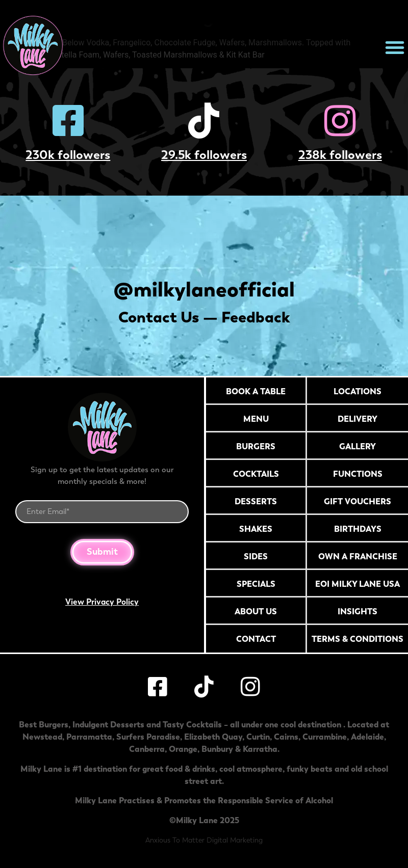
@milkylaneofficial (204, 289)
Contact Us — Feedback (204, 317)
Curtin (258, 737)
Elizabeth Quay (213, 737)
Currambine (325, 737)
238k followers (340, 155)
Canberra (147, 749)
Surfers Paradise (148, 737)
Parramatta (89, 737)
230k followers (68, 155)
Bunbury (217, 749)
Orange (183, 749)
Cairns (286, 737)
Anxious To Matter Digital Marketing (204, 840)
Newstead (42, 737)
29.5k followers (204, 155)
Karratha (260, 749)
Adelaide (367, 737)
